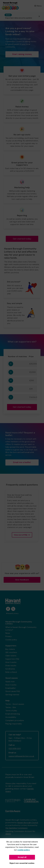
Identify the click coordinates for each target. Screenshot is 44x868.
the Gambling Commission (16, 828)
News (8, 633)
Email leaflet (11, 688)
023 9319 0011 (15, 749)
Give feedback (22, 580)
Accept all (22, 857)
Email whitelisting (13, 714)
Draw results (11, 666)
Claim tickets (11, 656)
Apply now (10, 682)
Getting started (12, 695)
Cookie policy (11, 640)
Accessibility (11, 717)
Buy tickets (10, 649)
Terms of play (11, 711)
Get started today (22, 239)
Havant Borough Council (28, 823)
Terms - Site (11, 707)
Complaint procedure (15, 720)
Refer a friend (11, 672)
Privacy (9, 636)
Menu (38, 6)
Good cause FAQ (13, 691)
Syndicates (10, 669)
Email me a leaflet (22, 462)
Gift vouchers (11, 652)
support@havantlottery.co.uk (21, 756)
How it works (11, 662)
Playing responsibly (14, 724)
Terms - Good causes (15, 704)
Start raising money (22, 54)
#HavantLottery (12, 613)
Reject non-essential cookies (22, 863)
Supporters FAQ (12, 659)
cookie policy (24, 850)
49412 (8, 834)
